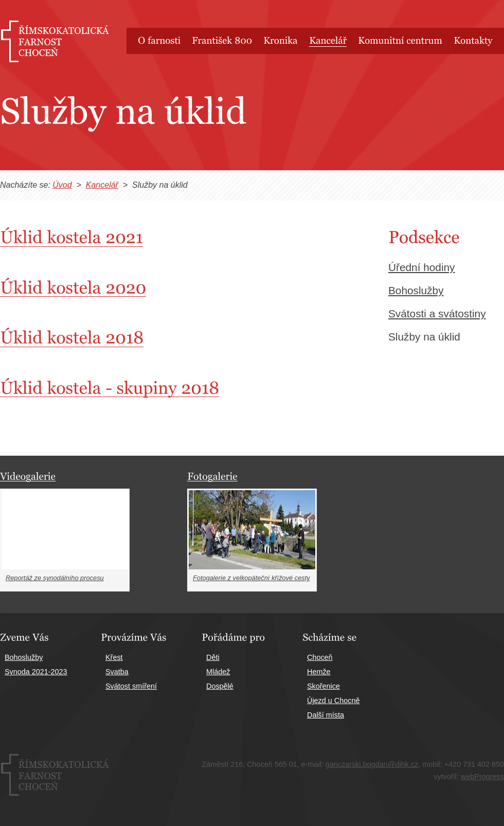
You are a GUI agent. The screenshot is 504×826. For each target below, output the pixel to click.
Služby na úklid (424, 337)
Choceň (320, 657)
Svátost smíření (131, 686)
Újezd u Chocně (333, 701)
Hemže (319, 672)
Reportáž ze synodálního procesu (55, 578)
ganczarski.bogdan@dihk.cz (372, 764)
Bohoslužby (416, 290)
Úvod (62, 185)
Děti (213, 657)
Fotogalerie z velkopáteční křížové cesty (251, 578)
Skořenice (323, 686)
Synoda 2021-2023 (36, 672)
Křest (114, 657)
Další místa (326, 715)
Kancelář (102, 185)
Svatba (117, 672)
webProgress (482, 777)
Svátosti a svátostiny (437, 313)
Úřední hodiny (421, 267)
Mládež (218, 672)
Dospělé (220, 686)
